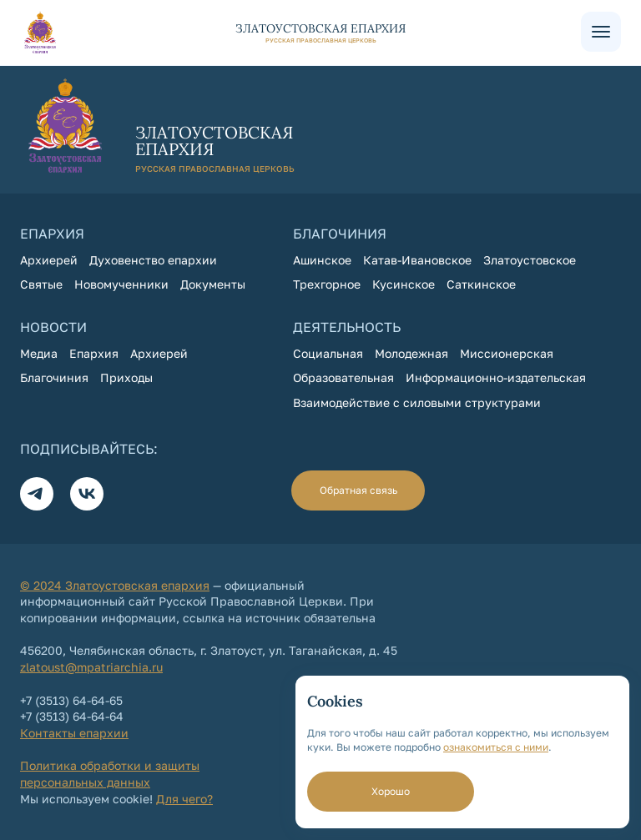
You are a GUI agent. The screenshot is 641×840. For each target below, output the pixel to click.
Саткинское (481, 284)
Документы (213, 284)
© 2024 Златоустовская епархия (115, 585)
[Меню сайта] (601, 32)
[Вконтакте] (87, 494)
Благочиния (54, 377)
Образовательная (343, 377)
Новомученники (121, 284)
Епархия (94, 353)
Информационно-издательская (496, 377)
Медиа (39, 353)
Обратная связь (358, 490)
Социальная (328, 353)
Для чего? (184, 799)
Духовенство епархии (153, 260)
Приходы (126, 377)
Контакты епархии (74, 733)
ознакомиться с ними (496, 747)
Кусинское (404, 284)
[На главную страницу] (300, 33)
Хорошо (391, 791)
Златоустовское (530, 260)
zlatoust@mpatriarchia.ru (91, 667)
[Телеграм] (37, 494)
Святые (41, 284)
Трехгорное (327, 284)
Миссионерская (507, 353)
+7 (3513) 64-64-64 (72, 716)
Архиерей (49, 260)
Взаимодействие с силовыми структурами (417, 402)
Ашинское (322, 260)
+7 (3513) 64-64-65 (71, 700)
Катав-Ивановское (417, 260)
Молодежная (411, 353)
